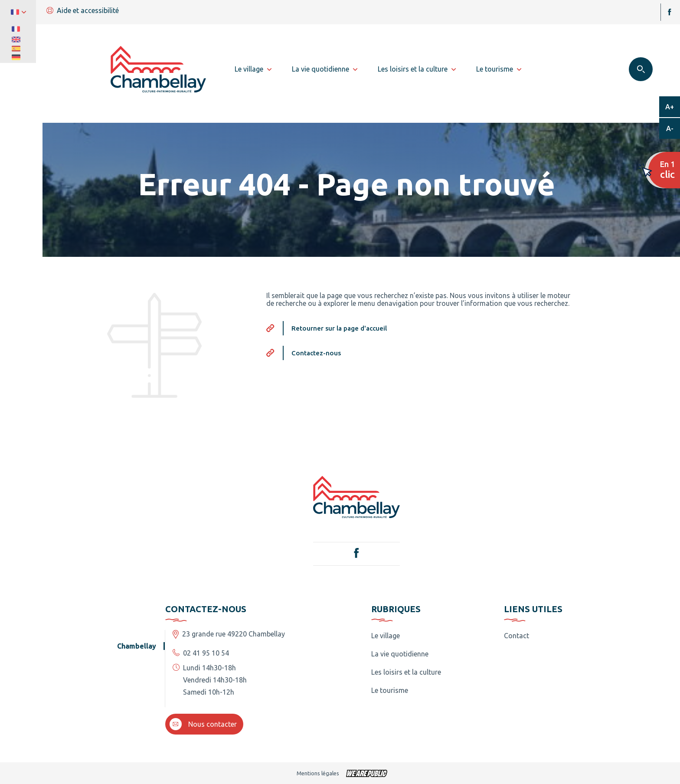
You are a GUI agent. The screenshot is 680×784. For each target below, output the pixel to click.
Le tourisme (390, 690)
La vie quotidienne (400, 654)
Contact (517, 636)
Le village (386, 636)
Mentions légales (318, 773)
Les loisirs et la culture (406, 672)
